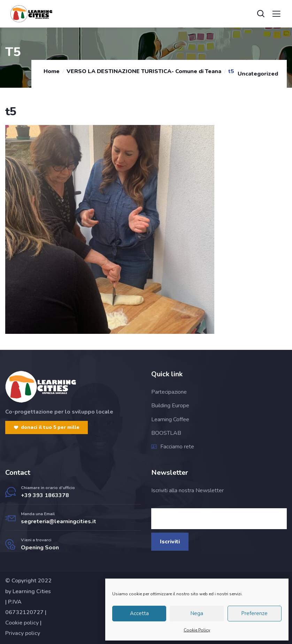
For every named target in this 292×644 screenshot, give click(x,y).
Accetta (139, 613)
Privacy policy (23, 633)
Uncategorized (258, 74)
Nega (197, 613)
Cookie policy (22, 623)
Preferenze (254, 613)
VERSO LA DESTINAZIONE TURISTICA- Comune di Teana (144, 71)
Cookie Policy (197, 630)
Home (52, 71)
